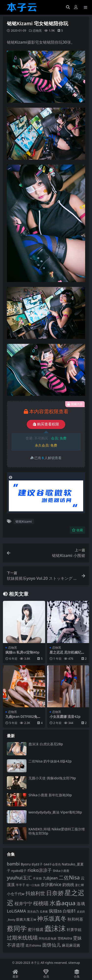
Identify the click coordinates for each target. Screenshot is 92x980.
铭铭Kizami (24, 521)
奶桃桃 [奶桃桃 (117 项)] (68, 885)
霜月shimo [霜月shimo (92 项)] (33, 945)
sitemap (74, 963)
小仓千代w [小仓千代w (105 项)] (16, 894)
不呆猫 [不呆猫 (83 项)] (37, 878)
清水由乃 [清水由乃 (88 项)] (33, 911)
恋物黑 (37, 31)
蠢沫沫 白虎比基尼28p (46, 744)
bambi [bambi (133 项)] (13, 864)
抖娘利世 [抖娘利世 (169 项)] (35, 893)
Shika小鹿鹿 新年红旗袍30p (50, 795)
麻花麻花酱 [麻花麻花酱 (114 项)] (71, 945)
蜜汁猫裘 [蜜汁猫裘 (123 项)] (36, 929)
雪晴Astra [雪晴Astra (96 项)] (65, 938)
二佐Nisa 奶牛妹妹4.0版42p (50, 761)
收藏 (77, 530)
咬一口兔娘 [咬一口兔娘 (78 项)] (33, 885)
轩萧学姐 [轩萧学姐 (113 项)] (74, 930)
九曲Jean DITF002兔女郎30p (23, 719)
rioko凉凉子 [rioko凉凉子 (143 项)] (40, 870)
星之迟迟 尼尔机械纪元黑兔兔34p (67, 654)
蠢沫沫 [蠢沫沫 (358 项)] (55, 928)
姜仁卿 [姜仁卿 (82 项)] (79, 885)
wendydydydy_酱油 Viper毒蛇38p (55, 812)
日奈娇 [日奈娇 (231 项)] (55, 893)
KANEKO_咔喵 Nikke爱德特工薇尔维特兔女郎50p (57, 831)
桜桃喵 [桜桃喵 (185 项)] (41, 903)
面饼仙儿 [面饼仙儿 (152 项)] (52, 945)
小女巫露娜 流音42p (65, 716)
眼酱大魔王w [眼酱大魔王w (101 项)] (26, 919)
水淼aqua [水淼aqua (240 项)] (63, 903)
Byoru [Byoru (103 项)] (26, 864)
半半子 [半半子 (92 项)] (20, 885)
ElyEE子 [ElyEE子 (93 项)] (37, 864)
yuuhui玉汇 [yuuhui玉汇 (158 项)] (19, 878)
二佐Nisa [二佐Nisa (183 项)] (69, 877)
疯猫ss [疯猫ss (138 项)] (55, 911)
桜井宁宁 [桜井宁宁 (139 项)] (23, 903)
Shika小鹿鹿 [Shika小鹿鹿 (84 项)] (61, 871)
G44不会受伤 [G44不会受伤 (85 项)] (52, 864)
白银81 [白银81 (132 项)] (69, 911)
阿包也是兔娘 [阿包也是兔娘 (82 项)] (48, 938)
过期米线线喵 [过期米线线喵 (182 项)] (22, 938)
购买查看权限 (46, 424)
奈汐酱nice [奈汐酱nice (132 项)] (51, 884)
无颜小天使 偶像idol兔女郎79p (52, 778)
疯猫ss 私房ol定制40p (22, 652)
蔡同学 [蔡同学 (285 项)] (17, 928)
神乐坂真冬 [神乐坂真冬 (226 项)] (52, 918)
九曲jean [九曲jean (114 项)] (50, 878)
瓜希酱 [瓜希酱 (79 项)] (44, 911)
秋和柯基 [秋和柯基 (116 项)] (75, 919)
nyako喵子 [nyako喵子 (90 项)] (19, 871)
